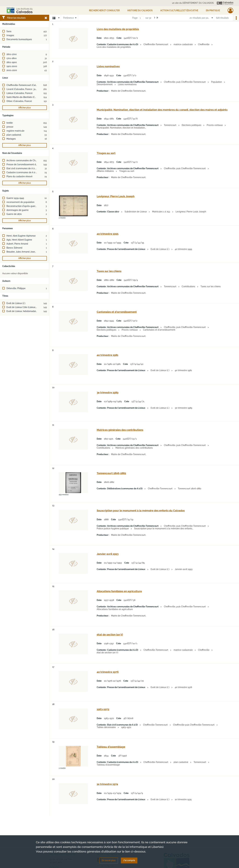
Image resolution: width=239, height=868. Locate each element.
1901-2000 (12, 66)
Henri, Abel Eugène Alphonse (21, 236)
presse (10, 127)
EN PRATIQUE (213, 10)
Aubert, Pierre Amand (17, 244)
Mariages (11, 139)
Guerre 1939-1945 (15, 198)
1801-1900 (12, 62)
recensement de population (20, 202)
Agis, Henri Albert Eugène (19, 240)
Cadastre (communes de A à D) (22, 172)
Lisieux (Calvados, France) (19, 93)
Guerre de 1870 (14, 214)
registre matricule (15, 131)
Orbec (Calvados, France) (19, 101)
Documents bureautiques (19, 39)
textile (10, 123)
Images (10, 35)
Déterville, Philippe (16, 288)
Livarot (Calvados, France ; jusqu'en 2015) (27, 89)
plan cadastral (14, 135)
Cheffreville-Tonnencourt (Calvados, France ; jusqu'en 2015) (36, 85)
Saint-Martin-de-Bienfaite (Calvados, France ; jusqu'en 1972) (36, 97)
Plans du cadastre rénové (19, 176)
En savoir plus (109, 860)
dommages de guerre (17, 210)
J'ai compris (129, 860)
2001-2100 (12, 70)
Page (135, 18)
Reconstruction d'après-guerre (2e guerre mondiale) (33, 206)
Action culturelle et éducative (179, 10)
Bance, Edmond (14, 248)
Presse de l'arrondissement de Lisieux (25, 164)
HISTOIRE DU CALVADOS (140, 10)
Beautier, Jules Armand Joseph (22, 252)
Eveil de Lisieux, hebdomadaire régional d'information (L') (35, 311)
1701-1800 (12, 58)
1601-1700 (12, 54)
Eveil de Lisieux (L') (16, 303)
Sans (9, 31)
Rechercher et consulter (104, 10)
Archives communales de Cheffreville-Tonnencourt (32, 160)
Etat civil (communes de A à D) (22, 168)
